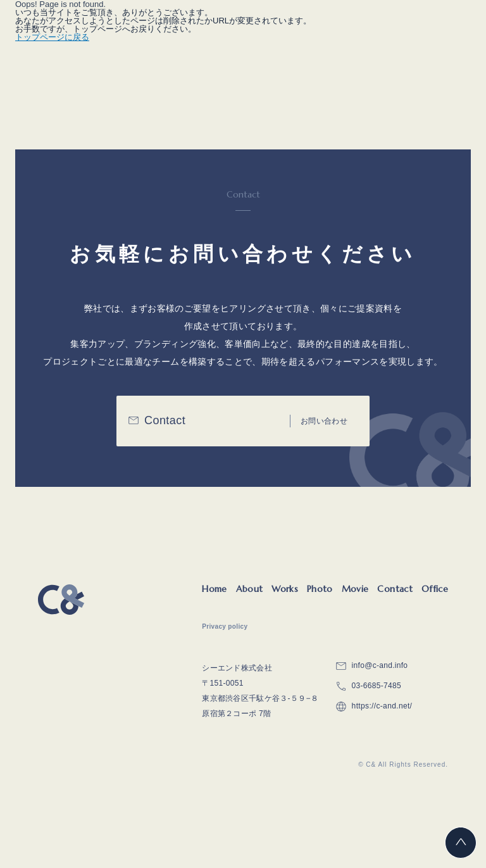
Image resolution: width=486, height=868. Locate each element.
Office (435, 589)
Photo (320, 589)
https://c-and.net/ (382, 706)
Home (214, 589)
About (250, 589)
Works (285, 589)
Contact (395, 589)
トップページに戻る (52, 37)
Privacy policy (225, 627)
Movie (355, 589)
